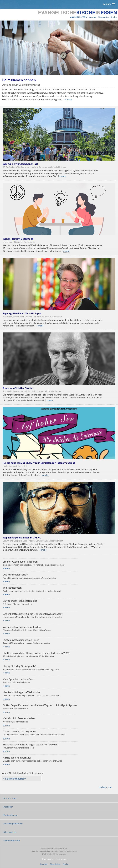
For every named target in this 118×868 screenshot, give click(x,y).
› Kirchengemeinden (13, 823)
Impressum (47, 859)
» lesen (6, 568)
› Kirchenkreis (9, 832)
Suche (113, 17)
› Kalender (8, 807)
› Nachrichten (9, 798)
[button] (109, 4)
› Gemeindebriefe (11, 840)
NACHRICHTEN (78, 17)
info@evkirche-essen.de (56, 854)
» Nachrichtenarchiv (14, 778)
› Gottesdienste (10, 815)
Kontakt (93, 17)
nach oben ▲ (105, 787)
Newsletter (103, 17)
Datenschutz (62, 859)
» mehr (69, 99)
